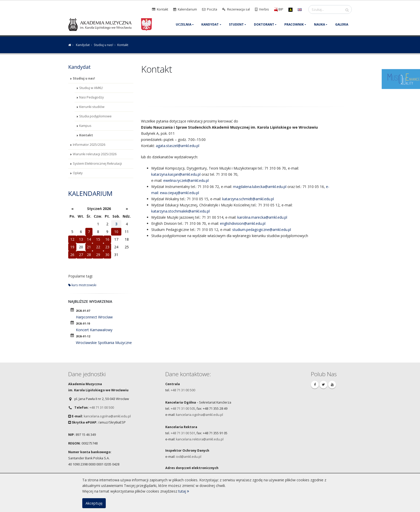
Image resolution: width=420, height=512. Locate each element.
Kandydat (210, 24)
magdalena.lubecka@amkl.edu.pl (260, 187)
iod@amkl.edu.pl (189, 457)
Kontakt (86, 135)
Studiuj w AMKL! (91, 88)
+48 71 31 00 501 (183, 433)
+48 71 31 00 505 (183, 409)
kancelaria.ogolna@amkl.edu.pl (107, 416)
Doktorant (264, 24)
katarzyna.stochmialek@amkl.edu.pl (180, 211)
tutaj (184, 491)
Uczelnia (184, 24)
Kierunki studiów (92, 107)
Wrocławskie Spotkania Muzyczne (104, 343)
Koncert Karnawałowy (94, 330)
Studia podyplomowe (95, 116)
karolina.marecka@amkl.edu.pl (262, 217)
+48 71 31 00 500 (102, 408)
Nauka (319, 24)
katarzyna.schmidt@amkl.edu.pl (248, 199)
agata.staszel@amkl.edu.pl (178, 146)
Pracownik (294, 24)
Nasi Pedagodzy (91, 97)
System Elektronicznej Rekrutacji (97, 164)
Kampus (85, 126)
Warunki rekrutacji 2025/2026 (95, 154)
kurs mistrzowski (82, 285)
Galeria (342, 24)
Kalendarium (90, 193)
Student (236, 24)
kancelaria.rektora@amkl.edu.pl (200, 439)
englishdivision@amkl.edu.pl (243, 223)
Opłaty (78, 173)
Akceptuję (94, 503)
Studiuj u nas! (103, 45)
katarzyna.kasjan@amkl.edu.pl (176, 174)
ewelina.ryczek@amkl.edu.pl (186, 180)
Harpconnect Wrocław (94, 317)
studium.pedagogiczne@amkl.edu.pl (262, 230)
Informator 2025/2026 (89, 145)
